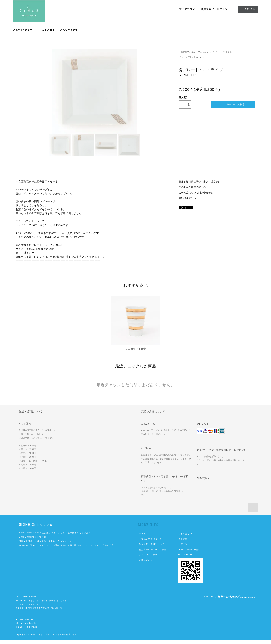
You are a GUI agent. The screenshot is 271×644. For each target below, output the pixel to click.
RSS (181, 555)
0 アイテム (248, 9)
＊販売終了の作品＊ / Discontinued (195, 52)
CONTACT (69, 30)
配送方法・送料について (152, 544)
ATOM (189, 555)
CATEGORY (25, 30)
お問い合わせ (146, 560)
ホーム (142, 534)
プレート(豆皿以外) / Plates (192, 57)
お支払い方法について (150, 539)
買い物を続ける (187, 198)
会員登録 (206, 9)
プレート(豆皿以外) (223, 52)
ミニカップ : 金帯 (135, 349)
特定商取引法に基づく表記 (153, 549)
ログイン (222, 9)
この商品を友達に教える (192, 187)
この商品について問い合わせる (196, 193)
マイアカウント (188, 9)
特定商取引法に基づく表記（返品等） (200, 182)
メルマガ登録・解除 (188, 549)
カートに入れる (233, 104)
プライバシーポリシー (150, 555)
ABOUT (48, 30)
